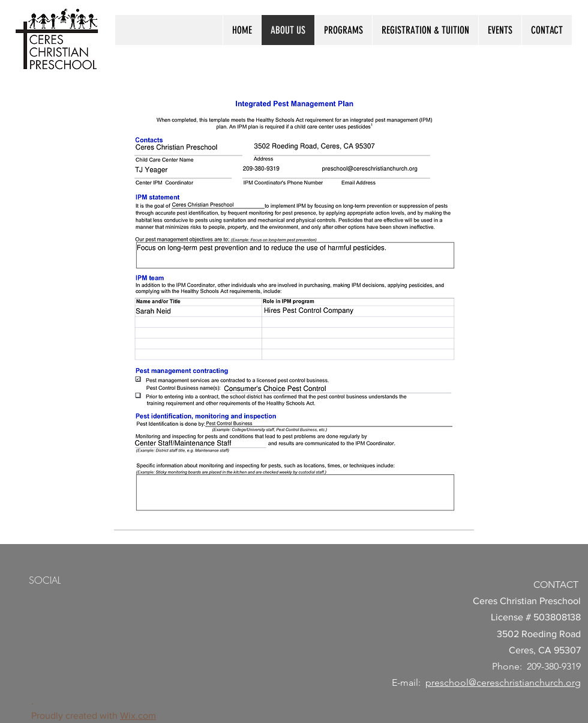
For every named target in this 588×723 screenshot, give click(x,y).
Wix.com (138, 715)
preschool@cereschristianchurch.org (503, 682)
